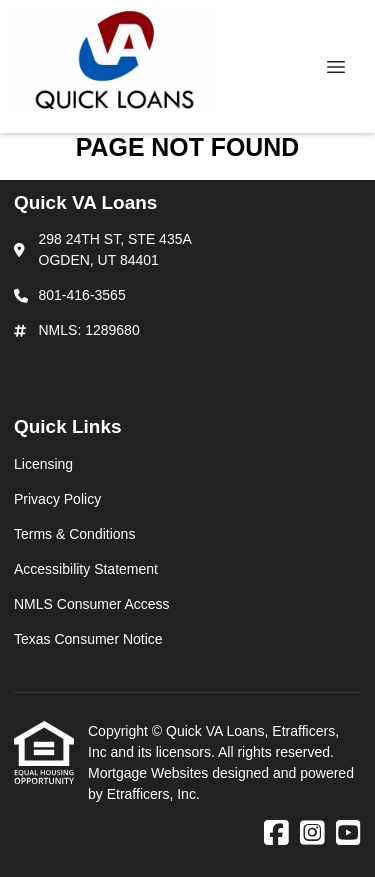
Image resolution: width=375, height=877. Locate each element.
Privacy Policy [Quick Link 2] (57, 499)
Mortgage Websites (150, 773)
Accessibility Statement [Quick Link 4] (86, 569)
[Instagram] (312, 834)
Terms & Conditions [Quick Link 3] (74, 534)
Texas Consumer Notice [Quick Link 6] (88, 639)
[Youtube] (348, 834)
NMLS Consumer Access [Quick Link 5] (92, 604)
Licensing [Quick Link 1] (43, 464)
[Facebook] (276, 834)
